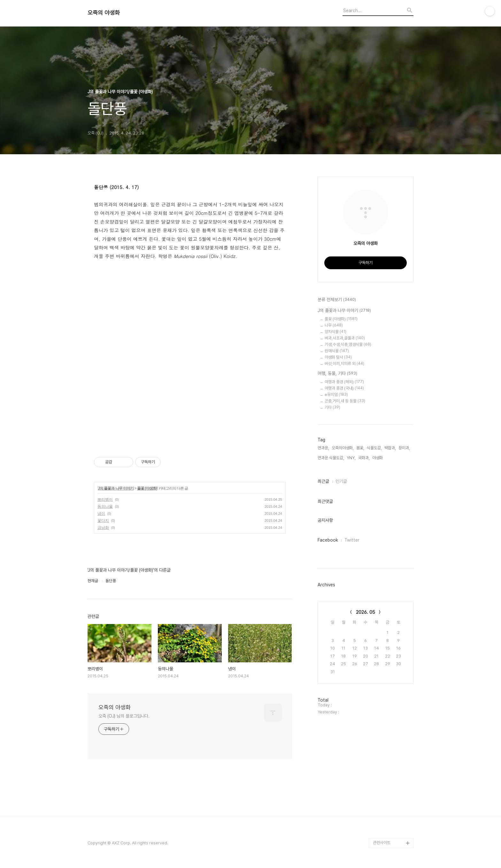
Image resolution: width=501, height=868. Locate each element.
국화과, (364, 458)
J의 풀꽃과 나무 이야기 (116, 488)
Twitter (352, 540)
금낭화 (103, 528)
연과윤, (323, 448)
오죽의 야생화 (104, 13)
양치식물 (335, 332)
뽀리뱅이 (105, 499)
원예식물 (337, 351)
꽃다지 (103, 521)
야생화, (378, 458)
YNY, (351, 458)
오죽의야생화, (343, 448)
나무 (334, 325)
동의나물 (105, 506)
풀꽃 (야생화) (147, 488)
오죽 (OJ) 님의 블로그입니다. (124, 716)
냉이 (101, 514)
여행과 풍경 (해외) (344, 382)
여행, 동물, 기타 (337, 374)
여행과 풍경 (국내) (344, 388)
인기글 (341, 481)
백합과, (390, 448)
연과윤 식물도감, (331, 458)
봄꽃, (360, 448)
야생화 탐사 (338, 357)
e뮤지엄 (336, 395)
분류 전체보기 (337, 300)
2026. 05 (366, 612)
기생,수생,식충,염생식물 (348, 344)
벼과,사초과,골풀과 (345, 338)
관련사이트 (382, 843)
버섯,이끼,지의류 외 (344, 364)
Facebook (328, 540)
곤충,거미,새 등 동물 (345, 401)
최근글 (323, 481)
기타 (332, 407)
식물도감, (374, 448)
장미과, (404, 448)
